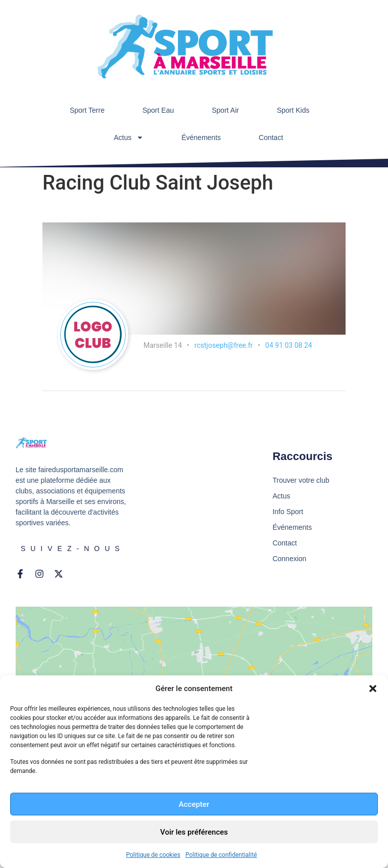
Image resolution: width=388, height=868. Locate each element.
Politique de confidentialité (221, 855)
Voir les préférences (194, 832)
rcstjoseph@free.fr (224, 345)
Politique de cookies (153, 855)
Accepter (194, 804)
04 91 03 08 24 (289, 345)
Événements (201, 138)
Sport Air (225, 110)
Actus (129, 138)
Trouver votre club (301, 480)
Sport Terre (87, 110)
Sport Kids (293, 110)
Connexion (289, 559)
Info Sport (288, 512)
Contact (271, 138)
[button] (373, 689)
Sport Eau (158, 110)
